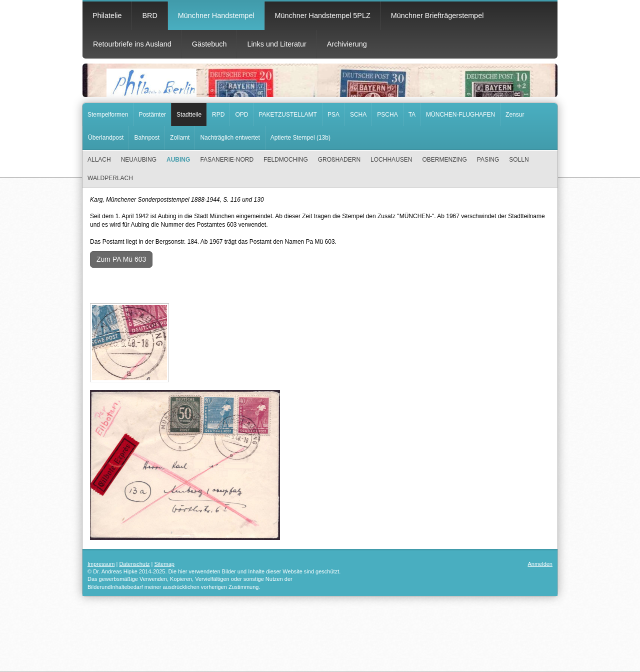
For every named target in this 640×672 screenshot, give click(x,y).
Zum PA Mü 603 (121, 259)
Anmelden (540, 564)
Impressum (101, 564)
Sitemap (164, 564)
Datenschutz (134, 564)
